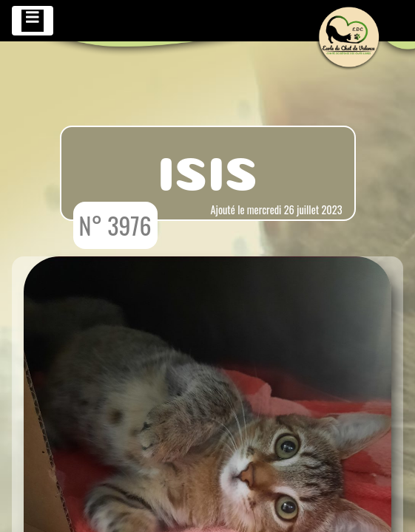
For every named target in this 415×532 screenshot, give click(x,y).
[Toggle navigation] (33, 21)
